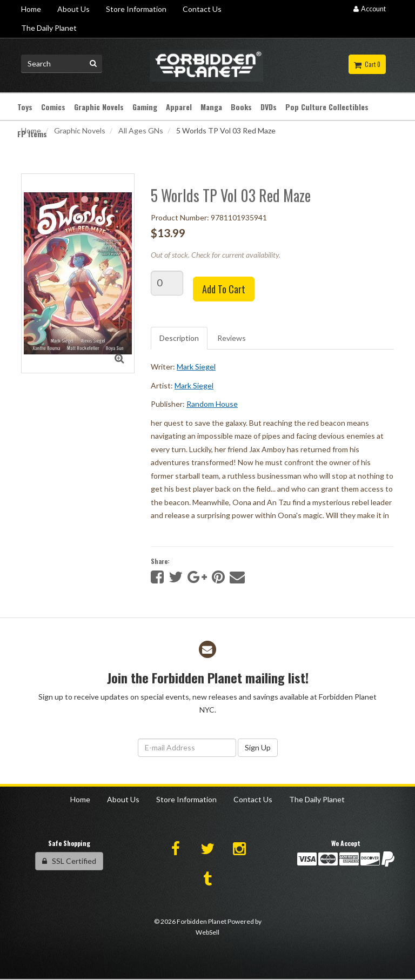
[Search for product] (62, 64)
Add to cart (224, 289)
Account (370, 9)
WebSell (207, 932)
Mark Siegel (196, 367)
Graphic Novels (80, 130)
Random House (212, 404)
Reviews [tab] (232, 338)
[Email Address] (187, 748)
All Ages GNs (141, 130)
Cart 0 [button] (367, 64)
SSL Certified (69, 861)
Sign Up (258, 747)
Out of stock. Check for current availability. (216, 255)
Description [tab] (179, 338)
